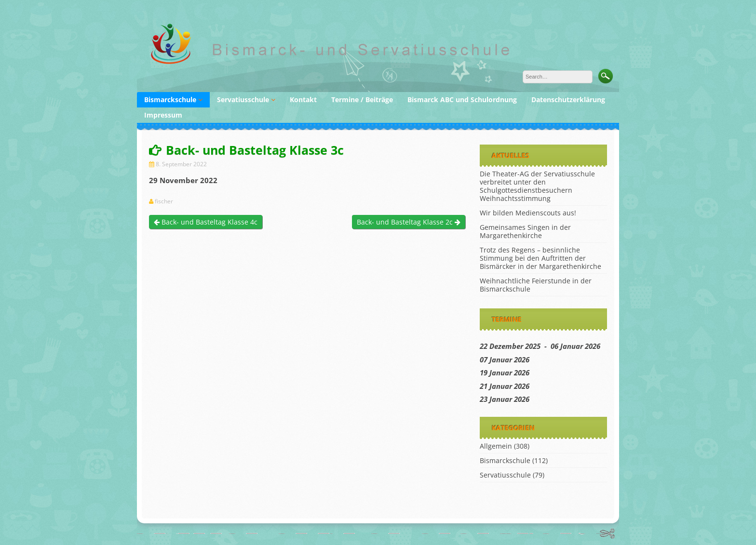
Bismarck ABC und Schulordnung (462, 100)
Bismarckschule (170, 100)
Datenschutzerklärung (568, 100)
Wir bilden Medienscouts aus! (528, 213)
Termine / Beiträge (362, 100)
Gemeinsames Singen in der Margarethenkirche (525, 231)
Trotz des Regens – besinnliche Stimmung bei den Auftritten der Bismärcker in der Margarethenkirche (540, 258)
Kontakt (303, 100)
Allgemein (496, 446)
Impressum (163, 115)
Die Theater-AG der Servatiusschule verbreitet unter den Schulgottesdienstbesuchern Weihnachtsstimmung (537, 186)
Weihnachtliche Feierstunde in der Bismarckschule (536, 285)
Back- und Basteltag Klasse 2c (409, 222)
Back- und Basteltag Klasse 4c (206, 222)
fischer (164, 201)
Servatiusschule (243, 100)
